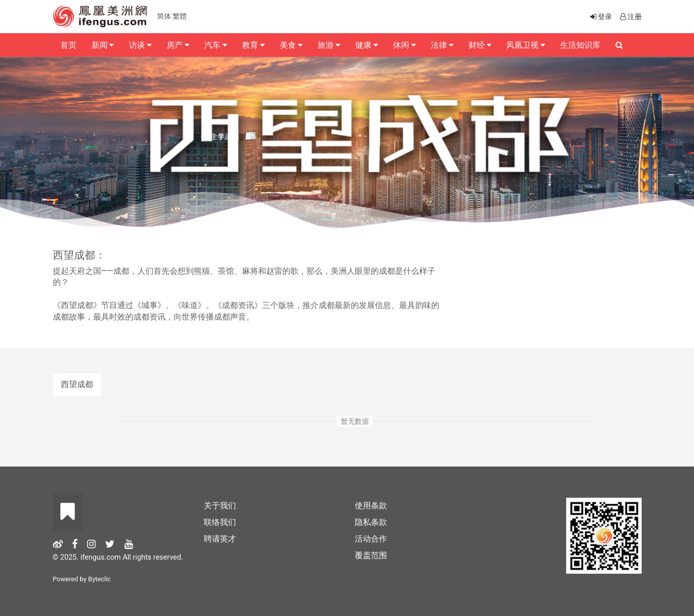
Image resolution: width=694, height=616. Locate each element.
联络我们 (220, 522)
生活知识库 (580, 45)
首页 (68, 45)
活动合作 (371, 539)
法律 (442, 45)
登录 (600, 17)
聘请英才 (220, 539)
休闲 (404, 45)
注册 (630, 17)
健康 (367, 45)
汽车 (216, 45)
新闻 (103, 45)
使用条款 (371, 506)
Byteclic (99, 579)
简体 (164, 16)
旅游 (329, 45)
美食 (291, 45)
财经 (480, 45)
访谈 (140, 45)
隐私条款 (371, 522)
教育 (253, 45)
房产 (178, 45)
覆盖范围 (371, 555)
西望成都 (77, 384)
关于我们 (220, 506)
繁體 (180, 16)
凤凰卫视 (526, 45)
